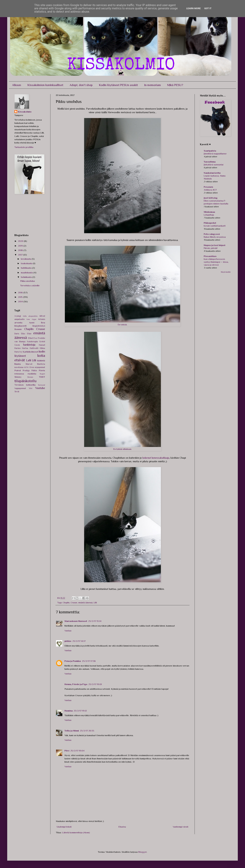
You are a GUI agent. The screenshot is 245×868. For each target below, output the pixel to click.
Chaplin (66, 603)
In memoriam (152, 85)
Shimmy (18, 377)
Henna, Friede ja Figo (76, 684)
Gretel (42, 342)
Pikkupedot (210, 223)
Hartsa (25, 348)
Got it (208, 8)
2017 (21, 255)
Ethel (30, 338)
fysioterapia (32, 342)
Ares (28, 319)
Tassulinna (210, 162)
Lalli (29, 360)
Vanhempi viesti (181, 827)
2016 (21, 292)
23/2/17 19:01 (95, 684)
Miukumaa (209, 212)
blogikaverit (20, 326)
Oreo (32, 367)
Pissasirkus (210, 256)
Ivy (21, 352)
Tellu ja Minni (72, 731)
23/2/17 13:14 (95, 621)
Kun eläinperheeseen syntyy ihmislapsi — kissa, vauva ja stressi (216, 262)
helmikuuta (27, 277)
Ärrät (17, 392)
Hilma (42, 348)
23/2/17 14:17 (79, 641)
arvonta (18, 323)
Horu (17, 352)
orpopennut (40, 367)
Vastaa (68, 631)
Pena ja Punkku (73, 661)
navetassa (19, 367)
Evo (35, 338)
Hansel (42, 345)
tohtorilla (31, 385)
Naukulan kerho (212, 173)
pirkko (68, 641)
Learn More (193, 8)
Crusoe (74, 603)
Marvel (29, 364)
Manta (18, 364)
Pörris (42, 370)
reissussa (19, 374)
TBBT (42, 377)
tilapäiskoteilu (25, 381)
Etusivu (122, 827)
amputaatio (19, 319)
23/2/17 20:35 (87, 731)
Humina (69, 711)
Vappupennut (20, 388)
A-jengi (18, 316)
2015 (21, 297)
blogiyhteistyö (39, 326)
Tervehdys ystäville (30, 285)
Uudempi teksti (64, 827)
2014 (21, 301)
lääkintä (41, 360)
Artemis (42, 319)
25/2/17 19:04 (77, 751)
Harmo (17, 348)
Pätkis (34, 370)
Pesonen (208, 187)
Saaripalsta (210, 151)
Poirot (18, 370)
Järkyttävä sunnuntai (214, 165)
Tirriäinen (19, 385)
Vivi (31, 388)
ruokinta (32, 374)
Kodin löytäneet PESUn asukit (118, 85)
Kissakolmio (25, 112)
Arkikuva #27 (210, 190)
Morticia (41, 364)
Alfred (42, 316)
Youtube (40, 388)
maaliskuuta (27, 273)
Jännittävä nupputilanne (215, 154)
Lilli (95, 603)
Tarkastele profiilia (24, 147)
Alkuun (17, 85)
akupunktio (33, 316)
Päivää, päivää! (211, 248)
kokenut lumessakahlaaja (156, 458)
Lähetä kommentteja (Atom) (76, 832)
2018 (21, 250)
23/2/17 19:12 (80, 711)
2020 (21, 241)
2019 (21, 246)
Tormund (41, 385)
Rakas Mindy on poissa (215, 237)
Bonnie (18, 329)
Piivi (67, 751)
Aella (25, 316)
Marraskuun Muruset (76, 621)
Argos (34, 319)
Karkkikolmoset (31, 352)
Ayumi (32, 323)
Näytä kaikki (226, 272)
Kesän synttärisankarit (215, 226)
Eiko (23, 334)
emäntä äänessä (85, 603)
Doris (17, 334)
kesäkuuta (26, 259)
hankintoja (29, 345)
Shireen (30, 377)
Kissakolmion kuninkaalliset (45, 85)
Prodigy (26, 370)
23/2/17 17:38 (89, 661)
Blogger (142, 852)
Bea (43, 323)
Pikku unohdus (28, 281)
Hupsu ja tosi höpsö (215, 245)
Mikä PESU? (175, 85)
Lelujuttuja (209, 215)
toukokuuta (27, 263)
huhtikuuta (26, 268)
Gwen (17, 345)
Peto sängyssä (212, 234)
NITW (26, 367)
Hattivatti (34, 348)
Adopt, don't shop (81, 85)
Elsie (29, 334)
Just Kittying (211, 198)
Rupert (42, 374)
